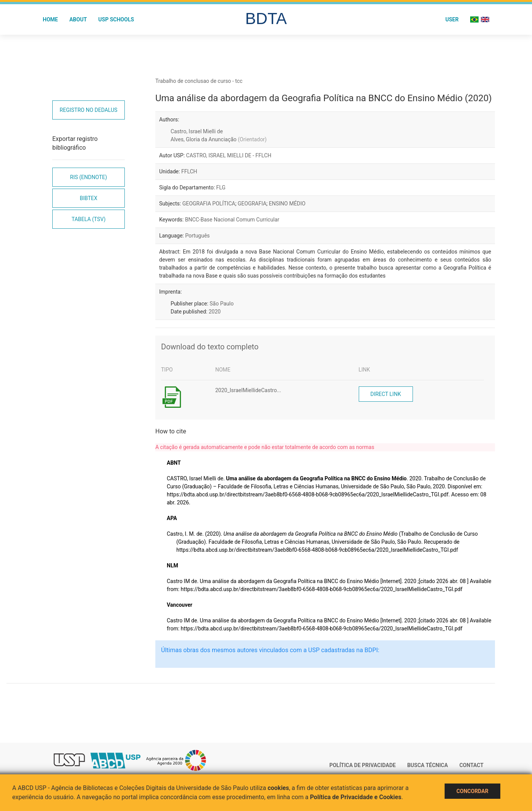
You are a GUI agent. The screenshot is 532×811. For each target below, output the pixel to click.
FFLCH (189, 171)
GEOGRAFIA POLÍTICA (209, 204)
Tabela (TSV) (88, 219)
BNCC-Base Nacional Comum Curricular (232, 220)
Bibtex (89, 198)
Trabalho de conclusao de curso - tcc (199, 81)
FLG (221, 187)
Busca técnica (428, 765)
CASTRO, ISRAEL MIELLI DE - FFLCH (229, 155)
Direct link (386, 394)
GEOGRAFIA (252, 204)
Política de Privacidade (363, 765)
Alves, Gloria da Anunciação (219, 139)
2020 (215, 312)
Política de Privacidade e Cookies (356, 797)
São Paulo (222, 304)
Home (50, 19)
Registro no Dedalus (88, 110)
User (452, 19)
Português (197, 236)
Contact (472, 765)
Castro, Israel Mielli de (197, 131)
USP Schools (116, 19)
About (78, 19)
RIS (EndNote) (89, 177)
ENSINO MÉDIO (287, 204)
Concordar (472, 791)
